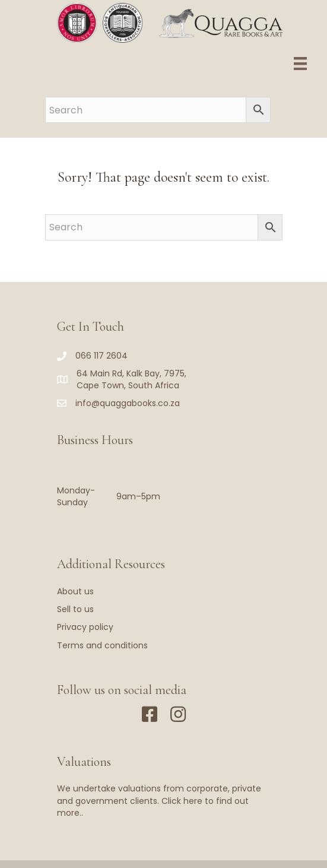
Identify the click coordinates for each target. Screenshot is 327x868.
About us (75, 591)
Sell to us (75, 609)
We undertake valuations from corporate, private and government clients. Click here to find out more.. (159, 801)
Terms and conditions (102, 645)
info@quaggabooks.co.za (128, 403)
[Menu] (300, 64)
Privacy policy (85, 627)
